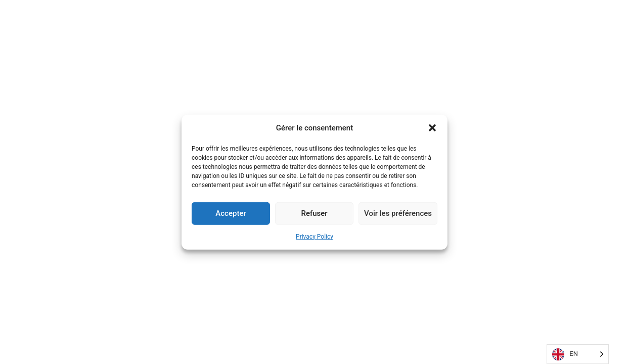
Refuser (314, 213)
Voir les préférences (398, 213)
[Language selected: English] (578, 354)
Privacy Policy (314, 236)
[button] (432, 128)
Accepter (231, 213)
